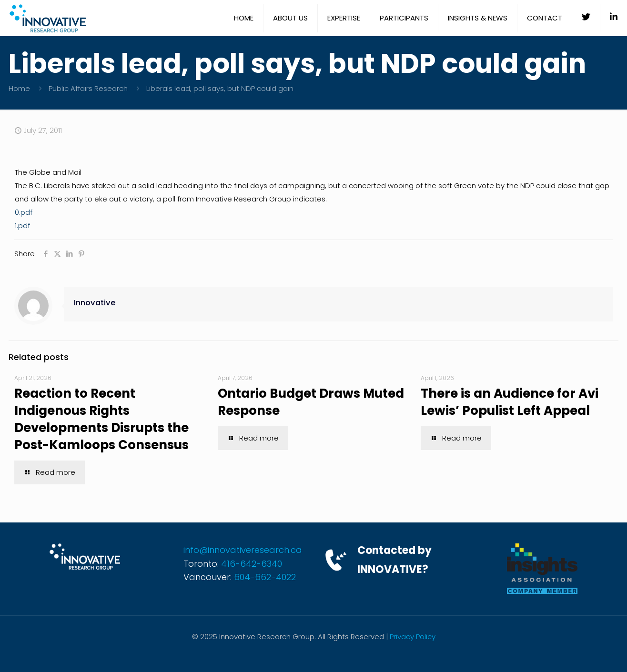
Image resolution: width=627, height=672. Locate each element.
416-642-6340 (252, 564)
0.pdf (24, 212)
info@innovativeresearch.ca (243, 550)
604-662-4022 (265, 577)
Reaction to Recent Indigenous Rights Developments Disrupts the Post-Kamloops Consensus (101, 419)
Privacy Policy (413, 637)
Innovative (95, 303)
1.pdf (22, 226)
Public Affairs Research (88, 88)
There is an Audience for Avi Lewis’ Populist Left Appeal (510, 402)
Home (19, 88)
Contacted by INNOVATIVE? (394, 560)
